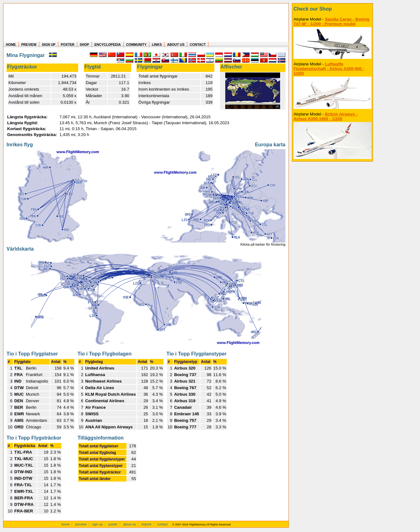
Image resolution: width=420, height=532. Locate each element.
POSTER (68, 45)
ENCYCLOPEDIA (108, 45)
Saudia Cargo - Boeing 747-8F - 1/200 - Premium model (332, 21)
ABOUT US (176, 45)
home (66, 524)
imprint (146, 524)
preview (81, 524)
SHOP (84, 45)
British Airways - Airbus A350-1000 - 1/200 (325, 116)
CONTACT (198, 45)
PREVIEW (29, 45)
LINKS (157, 45)
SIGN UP (49, 45)
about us (129, 524)
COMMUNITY (136, 45)
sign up (98, 524)
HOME (11, 45)
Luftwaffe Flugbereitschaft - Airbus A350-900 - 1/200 (329, 69)
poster (113, 524)
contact (162, 524)
